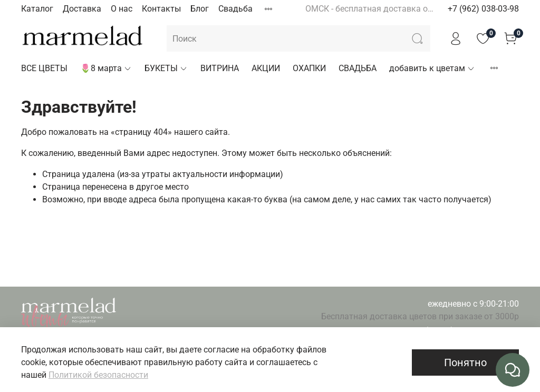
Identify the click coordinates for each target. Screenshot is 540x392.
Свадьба (235, 9)
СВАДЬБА (358, 68)
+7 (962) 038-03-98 (483, 9)
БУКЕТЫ (166, 68)
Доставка (82, 9)
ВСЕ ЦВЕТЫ (44, 68)
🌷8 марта (106, 68)
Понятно (465, 362)
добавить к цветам (432, 68)
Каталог (37, 9)
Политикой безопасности (98, 375)
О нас (122, 9)
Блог (200, 9)
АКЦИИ (266, 68)
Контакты (161, 9)
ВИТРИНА (220, 68)
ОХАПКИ (309, 68)
